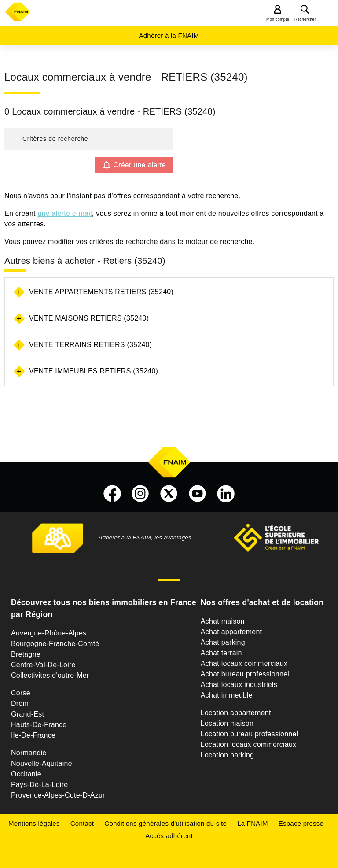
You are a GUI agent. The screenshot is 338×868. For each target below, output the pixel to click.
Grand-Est (28, 714)
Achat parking (223, 642)
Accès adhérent (169, 836)
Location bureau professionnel (250, 734)
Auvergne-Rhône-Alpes (49, 633)
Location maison (227, 723)
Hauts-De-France (39, 725)
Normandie (29, 753)
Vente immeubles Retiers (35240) (94, 371)
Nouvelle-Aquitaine (42, 763)
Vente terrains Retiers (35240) (90, 345)
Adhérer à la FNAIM (169, 35)
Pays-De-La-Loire (39, 785)
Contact (82, 823)
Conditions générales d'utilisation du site (165, 823)
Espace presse (301, 823)
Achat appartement (231, 632)
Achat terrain (221, 653)
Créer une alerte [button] (140, 165)
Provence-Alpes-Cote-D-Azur (58, 795)
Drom (20, 704)
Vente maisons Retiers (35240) (89, 318)
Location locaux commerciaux (249, 744)
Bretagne (26, 654)
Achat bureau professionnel (245, 674)
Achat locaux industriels (239, 685)
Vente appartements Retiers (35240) (101, 292)
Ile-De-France (33, 735)
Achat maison (223, 621)
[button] (89, 139)
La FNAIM (253, 823)
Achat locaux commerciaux (244, 663)
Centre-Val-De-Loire (43, 665)
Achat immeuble (227, 695)
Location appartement (236, 713)
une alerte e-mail (64, 213)
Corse (21, 693)
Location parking (227, 755)
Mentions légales (34, 823)
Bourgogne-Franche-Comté (55, 644)
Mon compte (278, 19)
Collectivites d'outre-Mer (50, 675)
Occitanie (26, 774)
